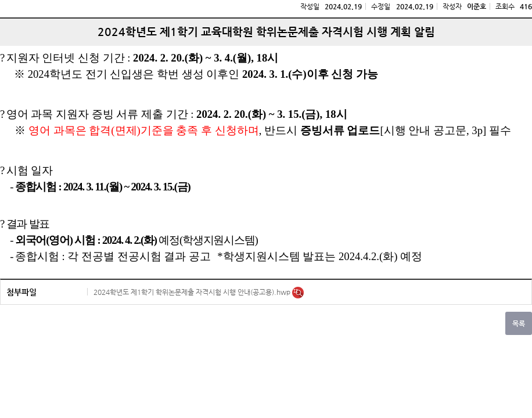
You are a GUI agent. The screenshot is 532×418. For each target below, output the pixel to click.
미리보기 (298, 293)
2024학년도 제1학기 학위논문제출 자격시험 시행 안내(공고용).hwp (193, 292)
